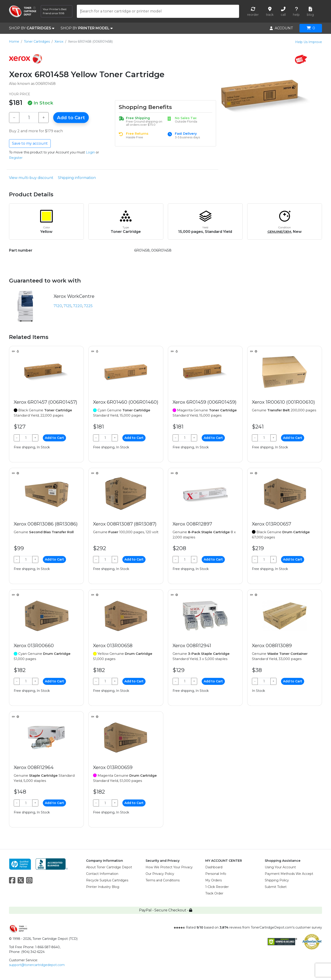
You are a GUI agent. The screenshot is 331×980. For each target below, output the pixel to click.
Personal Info (216, 874)
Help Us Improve (309, 42)
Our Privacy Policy (160, 874)
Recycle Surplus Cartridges (107, 880)
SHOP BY (32, 28)
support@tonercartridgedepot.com (37, 965)
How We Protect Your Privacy (169, 867)
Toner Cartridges (37, 42)
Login (90, 152)
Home (14, 42)
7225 (88, 306)
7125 (67, 306)
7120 (58, 306)
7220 (78, 306)
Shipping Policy (277, 880)
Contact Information (102, 874)
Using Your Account (280, 867)
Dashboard (214, 867)
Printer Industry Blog (103, 887)
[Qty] (29, 118)
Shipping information (77, 178)
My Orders (213, 880)
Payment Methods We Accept (289, 874)
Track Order (214, 893)
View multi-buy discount (31, 178)
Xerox (59, 42)
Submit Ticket (276, 887)
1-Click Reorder (217, 887)
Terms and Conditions (163, 880)
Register (16, 158)
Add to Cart (71, 118)
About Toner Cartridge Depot (109, 867)
